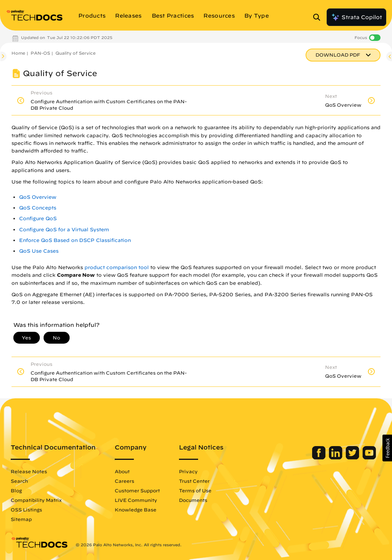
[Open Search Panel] (319, 17)
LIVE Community (136, 500)
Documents (193, 500)
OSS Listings (26, 510)
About (122, 471)
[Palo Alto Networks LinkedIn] (336, 458)
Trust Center (194, 481)
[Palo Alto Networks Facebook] (320, 458)
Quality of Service (76, 53)
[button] (387, 448)
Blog (16, 490)
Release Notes (29, 471)
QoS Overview (38, 197)
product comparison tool (117, 267)
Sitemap (21, 519)
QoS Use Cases (39, 251)
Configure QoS (38, 218)
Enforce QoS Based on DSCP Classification (75, 240)
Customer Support (137, 490)
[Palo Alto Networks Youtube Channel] (369, 458)
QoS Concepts (38, 208)
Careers (124, 481)
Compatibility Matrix (36, 500)
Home (18, 53)
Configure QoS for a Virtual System (64, 230)
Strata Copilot (356, 17)
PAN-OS (40, 53)
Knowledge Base (136, 510)
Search (19, 481)
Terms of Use (195, 490)
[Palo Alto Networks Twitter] (353, 458)
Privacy (188, 471)
